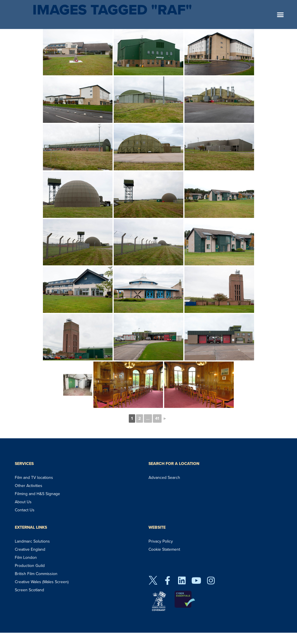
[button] (280, 14)
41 (157, 418)
